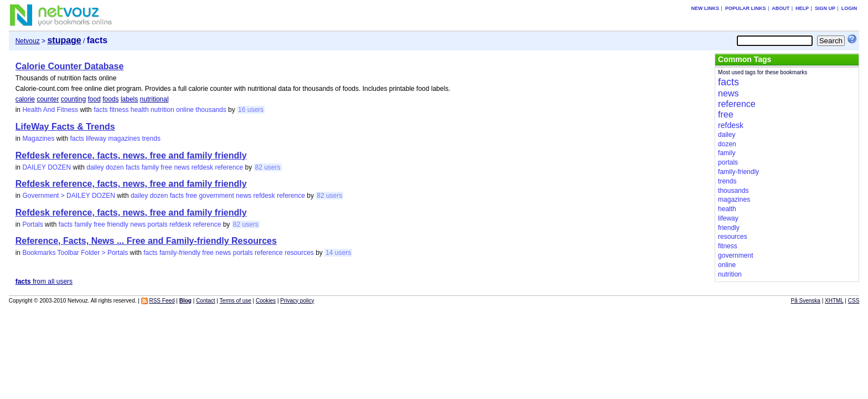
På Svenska (806, 301)
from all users (44, 282)
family (150, 167)
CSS (854, 301)
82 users (268, 167)
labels (129, 99)
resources (299, 253)
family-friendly (180, 253)
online (185, 110)
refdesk (202, 167)
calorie (25, 99)
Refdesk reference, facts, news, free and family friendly (131, 155)
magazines (124, 139)
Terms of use (236, 301)
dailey (95, 167)
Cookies (266, 301)
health (140, 110)
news (182, 167)
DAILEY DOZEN (46, 167)
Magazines (38, 139)
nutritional (154, 99)
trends (151, 139)
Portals (32, 224)
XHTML (834, 301)
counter (48, 99)
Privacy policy (297, 301)
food (94, 99)
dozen (115, 167)
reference (229, 167)
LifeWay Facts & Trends (65, 127)
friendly (118, 224)
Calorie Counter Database (70, 66)
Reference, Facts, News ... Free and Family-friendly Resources (146, 241)
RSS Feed (162, 301)
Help (802, 8)
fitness (119, 110)
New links (706, 8)
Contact (205, 301)
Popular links (746, 8)
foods (110, 99)
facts (100, 110)
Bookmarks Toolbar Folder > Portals (75, 253)
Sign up (825, 8)
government (216, 196)
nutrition (162, 110)
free (166, 167)
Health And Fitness (50, 110)
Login (849, 8)
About (781, 8)
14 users (338, 253)
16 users (251, 110)
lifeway (96, 139)
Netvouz (28, 41)
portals (158, 224)
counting (73, 99)
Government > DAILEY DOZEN (69, 196)
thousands (211, 110)
